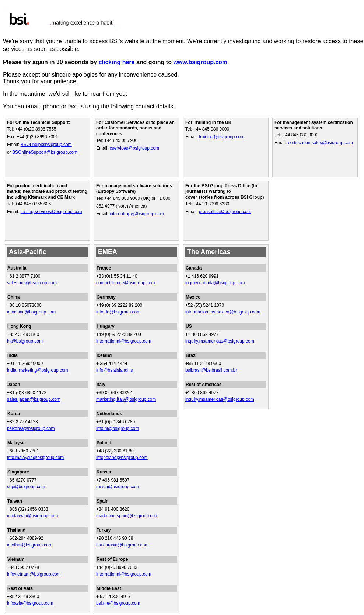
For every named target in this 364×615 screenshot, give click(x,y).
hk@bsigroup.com (25, 341)
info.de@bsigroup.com (118, 312)
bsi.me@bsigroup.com (118, 603)
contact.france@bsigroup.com (126, 283)
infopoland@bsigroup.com (122, 458)
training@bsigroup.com (222, 137)
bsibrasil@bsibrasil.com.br (211, 370)
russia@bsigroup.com (118, 487)
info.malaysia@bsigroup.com (35, 458)
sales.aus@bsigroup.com (32, 283)
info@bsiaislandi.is (115, 370)
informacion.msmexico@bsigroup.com (223, 312)
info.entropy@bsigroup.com (137, 214)
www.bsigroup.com (200, 62)
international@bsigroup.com (124, 341)
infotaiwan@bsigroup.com (32, 516)
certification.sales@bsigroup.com (321, 143)
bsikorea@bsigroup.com (31, 428)
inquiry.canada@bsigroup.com (215, 283)
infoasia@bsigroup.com (30, 603)
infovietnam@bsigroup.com (34, 574)
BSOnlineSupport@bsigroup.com (45, 152)
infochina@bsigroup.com (31, 312)
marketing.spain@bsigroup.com (127, 516)
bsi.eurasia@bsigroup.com (122, 545)
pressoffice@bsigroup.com (225, 212)
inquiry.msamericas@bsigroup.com (220, 341)
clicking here (117, 62)
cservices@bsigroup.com (134, 148)
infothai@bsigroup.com (30, 545)
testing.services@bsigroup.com (51, 212)
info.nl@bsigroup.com (118, 428)
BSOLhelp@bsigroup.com (46, 145)
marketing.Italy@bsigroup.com (126, 399)
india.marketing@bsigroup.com (38, 370)
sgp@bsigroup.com (26, 487)
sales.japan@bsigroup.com (34, 399)
